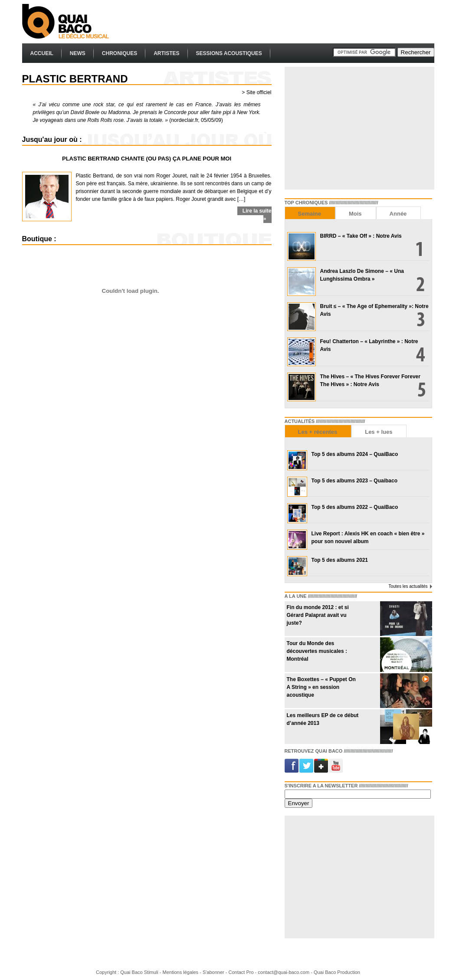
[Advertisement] (276, 22)
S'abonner (213, 972)
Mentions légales (181, 972)
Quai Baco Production (337, 972)
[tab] (310, 213)
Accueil (42, 53)
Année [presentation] (398, 214)
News (78, 53)
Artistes (166, 53)
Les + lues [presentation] (379, 432)
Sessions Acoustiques (229, 53)
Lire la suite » (257, 215)
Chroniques (120, 53)
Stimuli (151, 972)
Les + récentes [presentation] (318, 432)
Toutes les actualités (408, 586)
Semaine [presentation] (310, 214)
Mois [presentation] (355, 214)
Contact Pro (241, 972)
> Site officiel (256, 92)
